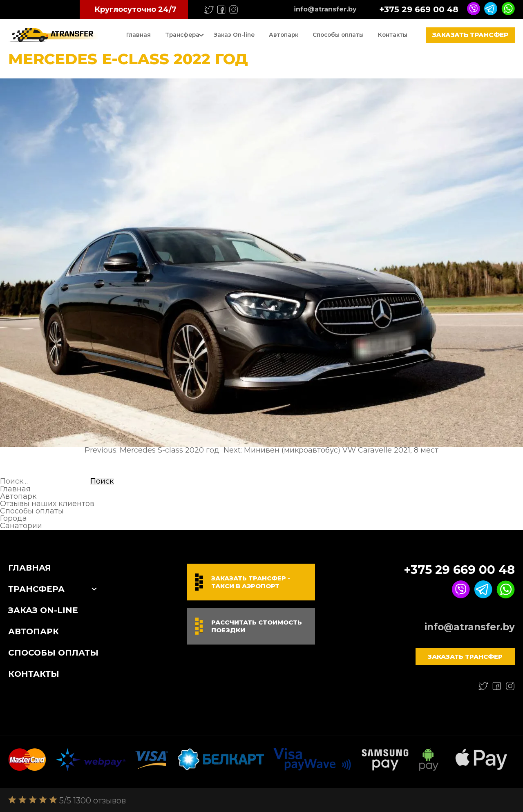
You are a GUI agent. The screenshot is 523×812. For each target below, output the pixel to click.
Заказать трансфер (470, 35)
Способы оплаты (338, 35)
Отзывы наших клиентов (47, 504)
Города (13, 518)
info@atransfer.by (325, 9)
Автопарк (284, 35)
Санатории (21, 526)
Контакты (393, 35)
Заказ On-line (234, 35)
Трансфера (182, 35)
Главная (139, 35)
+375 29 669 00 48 (419, 9)
